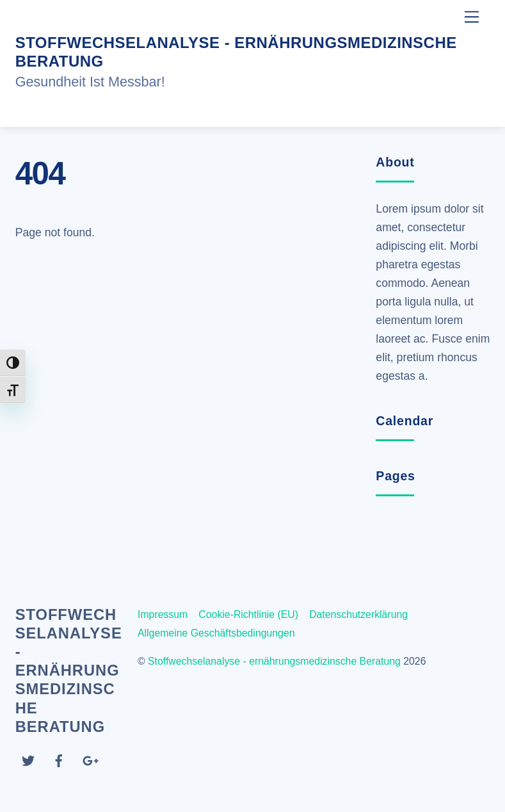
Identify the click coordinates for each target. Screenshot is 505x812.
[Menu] (472, 17)
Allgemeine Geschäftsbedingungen (216, 633)
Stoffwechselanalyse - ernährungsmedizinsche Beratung (274, 661)
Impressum (163, 614)
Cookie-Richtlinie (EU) (248, 614)
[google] (90, 760)
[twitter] (28, 760)
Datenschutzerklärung (358, 614)
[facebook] (59, 760)
